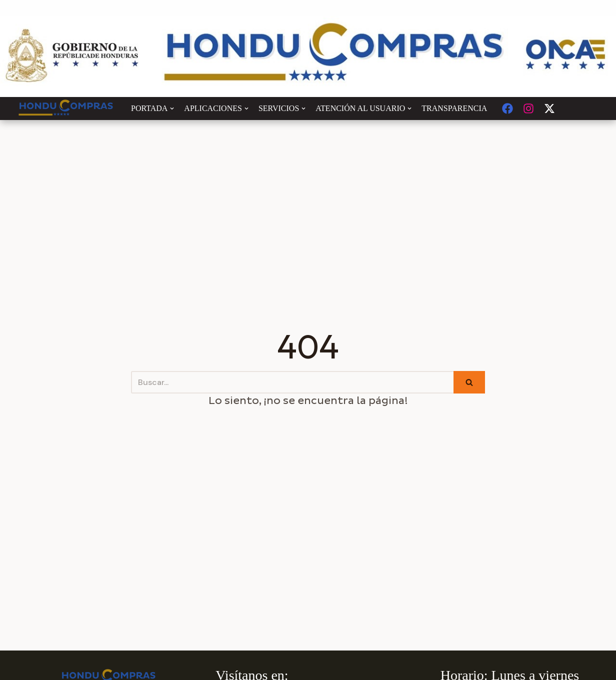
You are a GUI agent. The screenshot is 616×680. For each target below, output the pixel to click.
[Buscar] (292, 382)
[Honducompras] (66, 108)
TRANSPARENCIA (454, 108)
